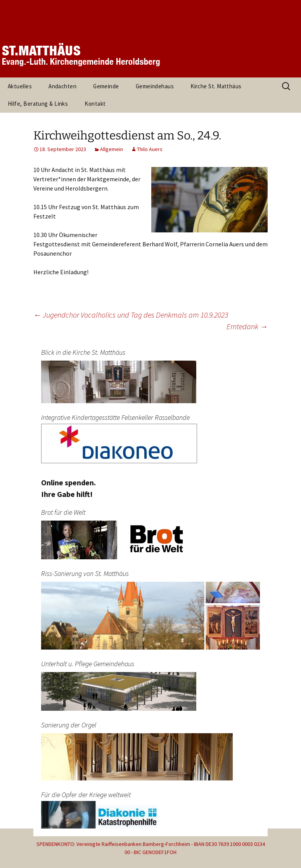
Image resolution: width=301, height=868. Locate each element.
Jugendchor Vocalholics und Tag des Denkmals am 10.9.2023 (131, 315)
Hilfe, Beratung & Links (38, 104)
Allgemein (112, 149)
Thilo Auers (150, 149)
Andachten (62, 86)
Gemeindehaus (155, 86)
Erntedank (247, 326)
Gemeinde (106, 86)
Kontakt (95, 104)
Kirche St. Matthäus (216, 86)
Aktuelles (20, 86)
